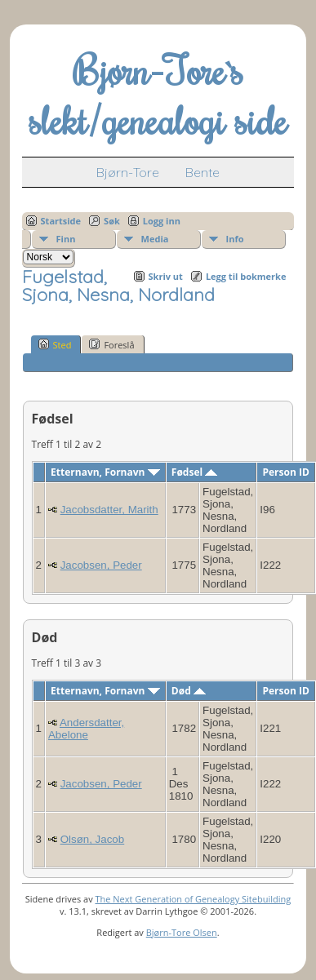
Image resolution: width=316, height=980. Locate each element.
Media (155, 239)
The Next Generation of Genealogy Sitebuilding (193, 899)
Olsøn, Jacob (93, 839)
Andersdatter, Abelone (86, 729)
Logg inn (162, 221)
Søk (112, 221)
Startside (61, 221)
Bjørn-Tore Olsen (182, 932)
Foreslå (111, 344)
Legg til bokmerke (246, 276)
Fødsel (194, 472)
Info (235, 239)
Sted (55, 344)
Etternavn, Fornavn (105, 472)
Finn (66, 239)
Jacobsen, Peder (101, 565)
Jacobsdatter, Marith (109, 510)
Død (189, 691)
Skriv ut (166, 276)
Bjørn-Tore (128, 172)
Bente (203, 172)
